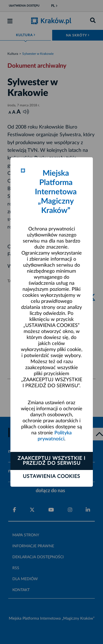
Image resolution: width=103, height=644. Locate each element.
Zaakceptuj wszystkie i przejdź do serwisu (51, 461)
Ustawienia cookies (51, 477)
